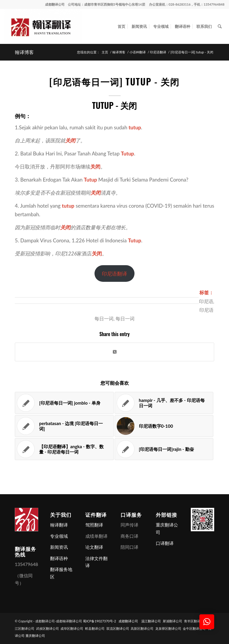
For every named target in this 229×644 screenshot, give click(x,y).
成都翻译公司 (55, 4)
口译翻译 (165, 543)
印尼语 (206, 301)
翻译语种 (59, 558)
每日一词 (125, 318)
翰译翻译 (59, 525)
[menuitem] (121, 26)
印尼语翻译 (114, 274)
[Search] (220, 26)
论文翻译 (94, 547)
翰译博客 (24, 52)
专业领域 (59, 536)
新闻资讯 (59, 547)
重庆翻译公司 (35, 636)
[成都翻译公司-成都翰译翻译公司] (43, 26)
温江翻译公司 (151, 621)
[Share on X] (114, 352)
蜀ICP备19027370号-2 (100, 621)
